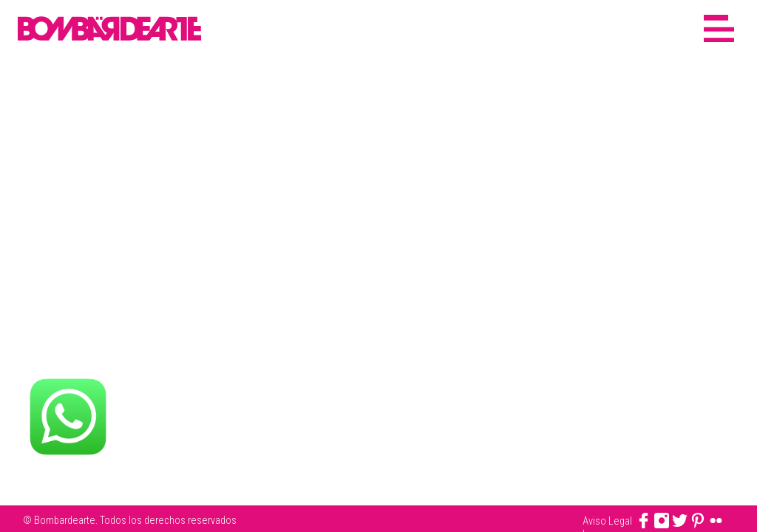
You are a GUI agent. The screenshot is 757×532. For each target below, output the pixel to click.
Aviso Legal (607, 521)
